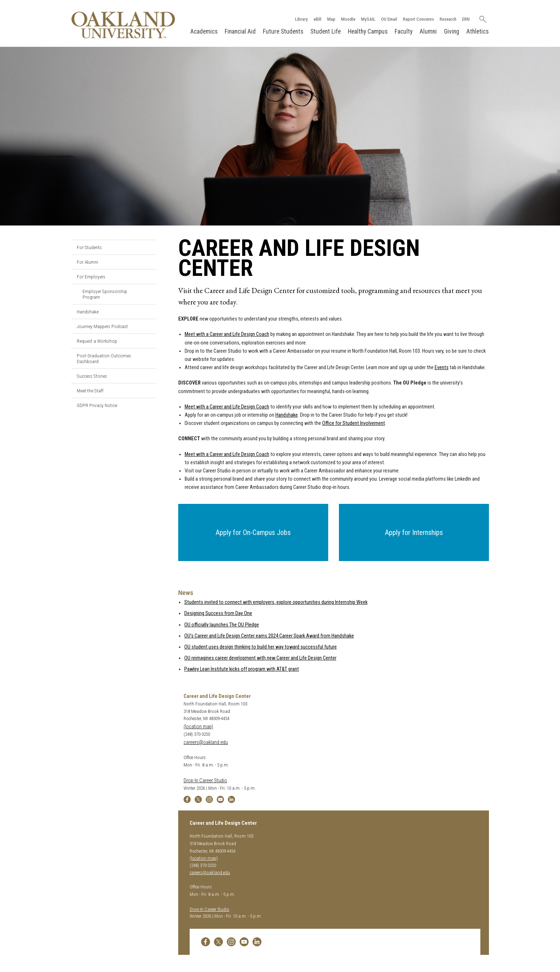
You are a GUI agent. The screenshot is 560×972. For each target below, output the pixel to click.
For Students (89, 247)
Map (331, 19)
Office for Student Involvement (354, 423)
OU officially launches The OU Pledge (222, 625)
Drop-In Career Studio (205, 781)
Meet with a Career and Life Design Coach (227, 335)
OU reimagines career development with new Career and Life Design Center (260, 658)
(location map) (198, 727)
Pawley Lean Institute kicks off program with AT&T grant (242, 670)
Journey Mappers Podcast (102, 326)
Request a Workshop (97, 341)
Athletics (477, 31)
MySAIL (368, 19)
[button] (253, 533)
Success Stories (92, 376)
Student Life (326, 31)
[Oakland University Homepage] (123, 25)
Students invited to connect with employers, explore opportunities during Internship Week (276, 602)
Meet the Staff (90, 391)
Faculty (404, 31)
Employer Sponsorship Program (105, 294)
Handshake (88, 312)
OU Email (389, 19)
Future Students (283, 31)
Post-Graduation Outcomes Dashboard (104, 358)
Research (448, 19)
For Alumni (87, 262)
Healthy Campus (368, 31)
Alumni (428, 31)
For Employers (91, 277)
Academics (204, 31)
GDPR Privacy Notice (97, 405)
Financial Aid (240, 31)
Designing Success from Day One (218, 614)
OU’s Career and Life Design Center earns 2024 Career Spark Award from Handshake (269, 636)
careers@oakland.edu (206, 742)
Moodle (348, 19)
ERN (466, 19)
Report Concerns (418, 19)
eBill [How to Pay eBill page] (317, 19)
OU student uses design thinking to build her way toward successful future (261, 647)
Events (442, 368)
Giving (452, 31)
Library (301, 19)
